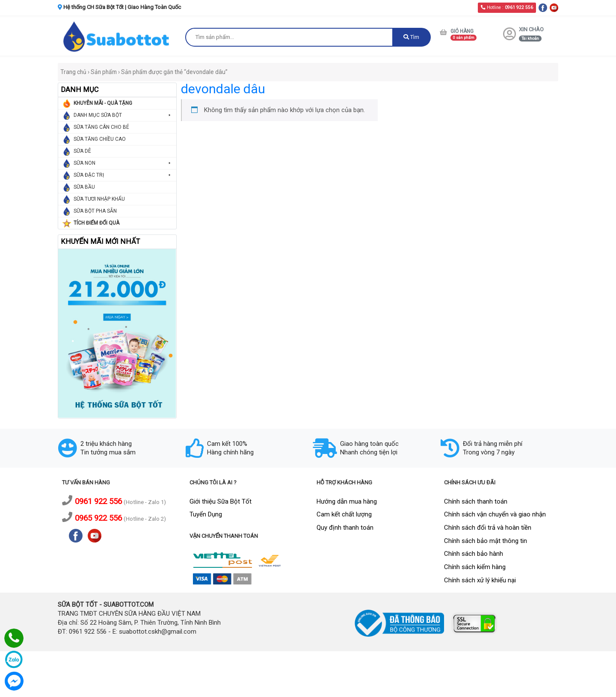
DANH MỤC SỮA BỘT (123, 115)
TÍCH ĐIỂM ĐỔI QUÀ (96, 223)
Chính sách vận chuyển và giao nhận (495, 514)
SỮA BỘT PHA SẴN (95, 211)
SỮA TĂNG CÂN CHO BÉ (101, 127)
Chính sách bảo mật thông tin (486, 541)
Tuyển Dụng (206, 514)
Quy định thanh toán (345, 528)
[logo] (117, 36)
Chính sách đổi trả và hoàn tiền (488, 528)
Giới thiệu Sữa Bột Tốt (221, 501)
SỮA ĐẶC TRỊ (123, 175)
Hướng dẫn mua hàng (347, 501)
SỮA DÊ (82, 151)
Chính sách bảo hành (474, 554)
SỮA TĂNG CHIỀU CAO (100, 139)
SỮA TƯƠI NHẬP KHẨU (99, 199)
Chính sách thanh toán (476, 501)
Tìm (411, 37)
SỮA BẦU (84, 187)
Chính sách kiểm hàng (475, 567)
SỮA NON (123, 163)
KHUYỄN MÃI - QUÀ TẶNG (103, 103)
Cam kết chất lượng (344, 514)
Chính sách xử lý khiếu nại (480, 580)
